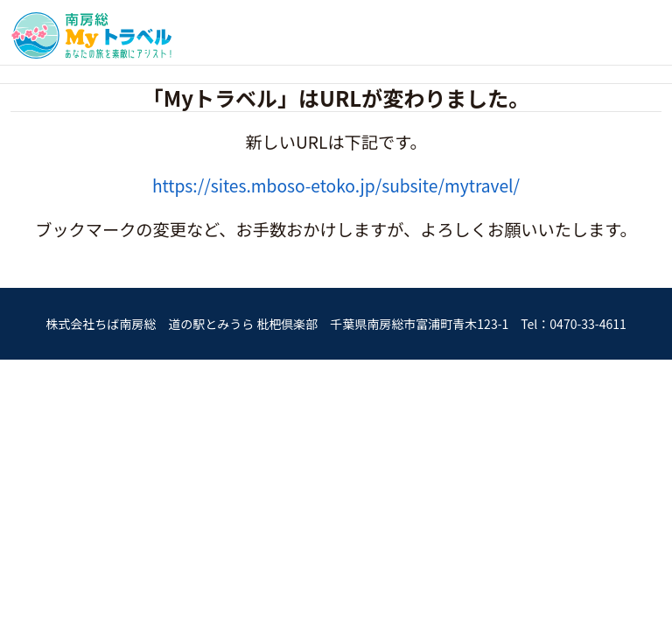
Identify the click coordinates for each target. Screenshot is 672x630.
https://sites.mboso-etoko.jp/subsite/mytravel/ (336, 185)
